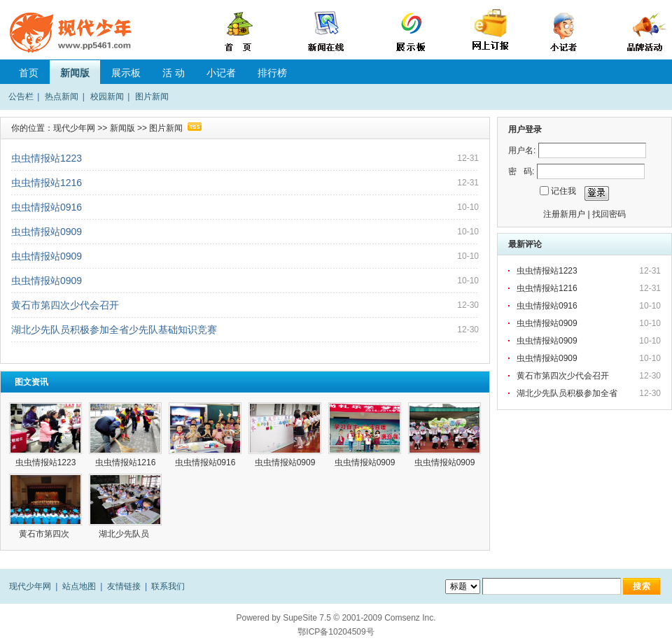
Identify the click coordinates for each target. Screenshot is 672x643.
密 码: (521, 171)
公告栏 (21, 97)
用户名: (522, 150)
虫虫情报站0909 (47, 232)
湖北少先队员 (125, 534)
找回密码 (609, 214)
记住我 (563, 191)
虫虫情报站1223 (47, 158)
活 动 (174, 73)
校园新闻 (107, 97)
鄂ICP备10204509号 (336, 632)
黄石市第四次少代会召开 (65, 305)
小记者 (221, 73)
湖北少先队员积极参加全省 (568, 393)
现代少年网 (74, 128)
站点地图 (79, 586)
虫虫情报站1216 (47, 183)
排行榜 (272, 73)
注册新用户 (564, 214)
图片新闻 (152, 97)
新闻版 (75, 73)
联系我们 (168, 586)
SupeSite (300, 618)
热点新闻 (62, 97)
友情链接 (124, 586)
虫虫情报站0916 (47, 207)
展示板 (126, 73)
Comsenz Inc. (410, 618)
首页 (29, 73)
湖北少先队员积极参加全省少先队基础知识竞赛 (114, 330)
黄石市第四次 (45, 534)
